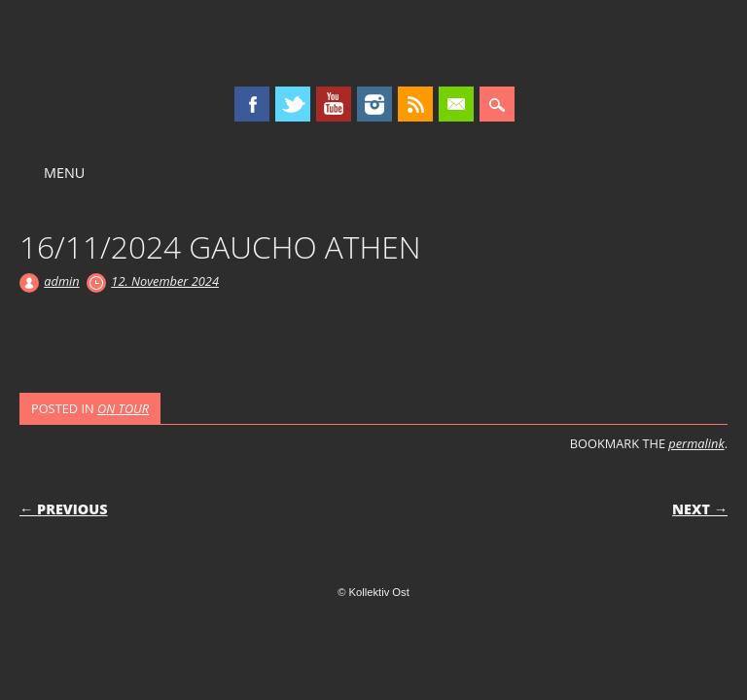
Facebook (252, 104)
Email (456, 104)
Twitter (293, 104)
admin (61, 281)
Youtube (334, 104)
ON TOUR (123, 408)
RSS (415, 104)
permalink (696, 443)
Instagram (374, 104)
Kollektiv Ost (374, 43)
